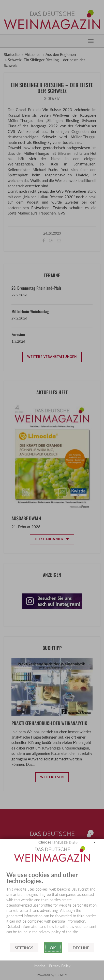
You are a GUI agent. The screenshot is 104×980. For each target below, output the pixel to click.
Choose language (53, 842)
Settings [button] (24, 948)
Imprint (39, 966)
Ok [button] (53, 948)
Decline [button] (81, 948)
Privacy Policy (60, 966)
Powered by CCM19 (52, 975)
